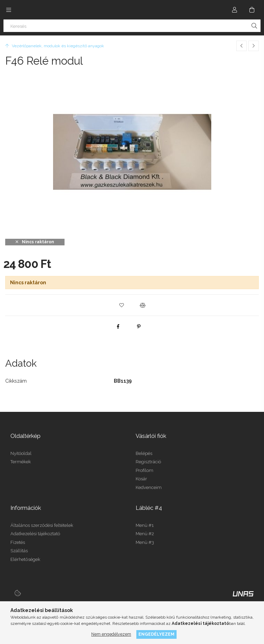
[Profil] (235, 10)
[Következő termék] (254, 46)
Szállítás (19, 551)
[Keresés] (132, 26)
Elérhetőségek (25, 559)
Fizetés (18, 542)
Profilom (144, 470)
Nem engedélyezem (111, 634)
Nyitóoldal (21, 453)
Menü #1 (145, 525)
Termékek (21, 462)
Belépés (144, 453)
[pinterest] (139, 326)
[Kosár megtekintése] (252, 10)
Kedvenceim (149, 487)
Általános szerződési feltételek (42, 525)
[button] (122, 305)
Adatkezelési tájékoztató (35, 534)
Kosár (141, 479)
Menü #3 (145, 542)
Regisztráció (148, 462)
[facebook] (118, 326)
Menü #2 (145, 534)
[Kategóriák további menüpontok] (9, 10)
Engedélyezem (156, 634)
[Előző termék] (241, 46)
